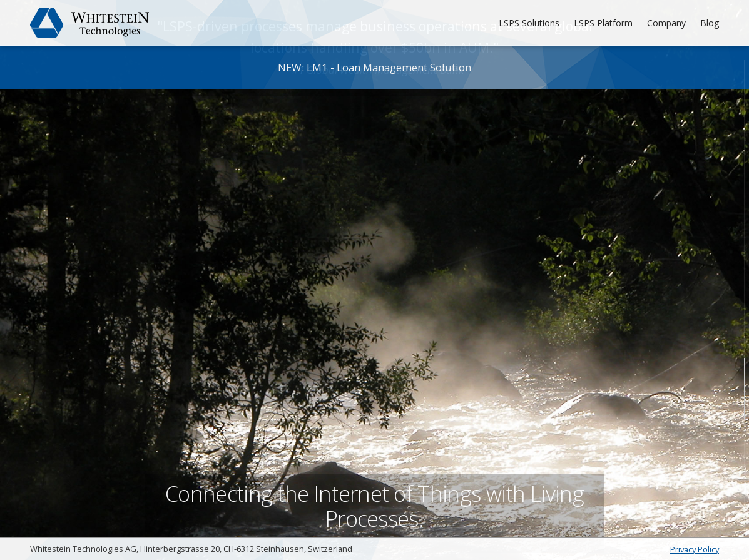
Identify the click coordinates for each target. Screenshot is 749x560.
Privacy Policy (695, 549)
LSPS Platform (603, 23)
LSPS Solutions (529, 23)
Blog (710, 23)
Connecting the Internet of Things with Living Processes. (375, 500)
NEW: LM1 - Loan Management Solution (374, 67)
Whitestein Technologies (90, 23)
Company (666, 23)
